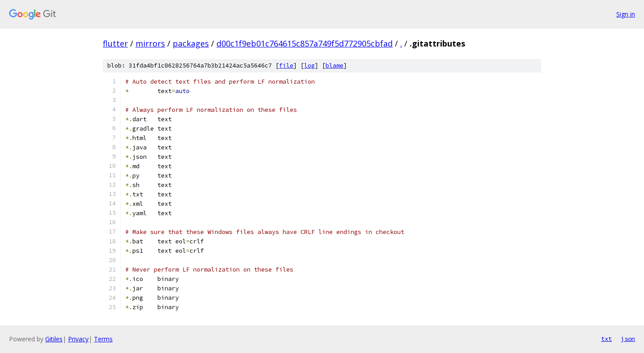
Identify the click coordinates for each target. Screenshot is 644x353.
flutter (115, 43)
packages (191, 43)
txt (606, 339)
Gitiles (54, 339)
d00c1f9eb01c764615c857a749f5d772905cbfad (305, 43)
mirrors (150, 43)
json (628, 339)
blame (335, 66)
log (309, 66)
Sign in (626, 14)
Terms (103, 339)
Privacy (78, 339)
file (286, 66)
